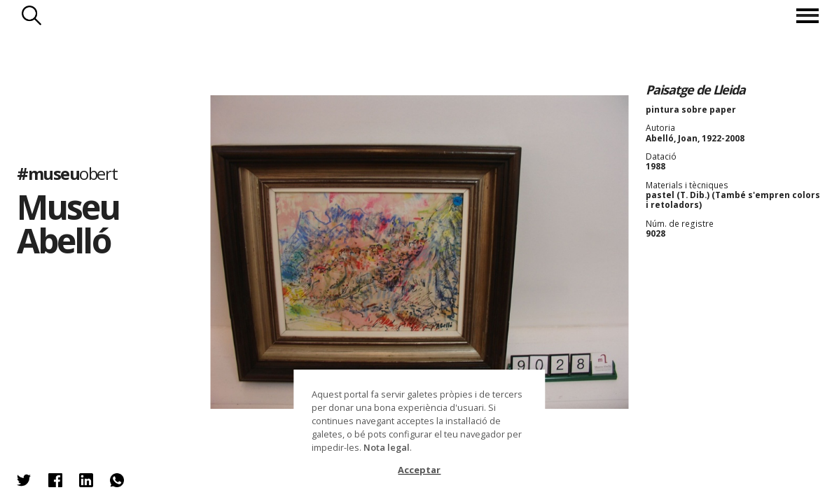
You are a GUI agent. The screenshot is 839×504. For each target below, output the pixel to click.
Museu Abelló (68, 224)
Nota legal (387, 447)
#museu (67, 173)
